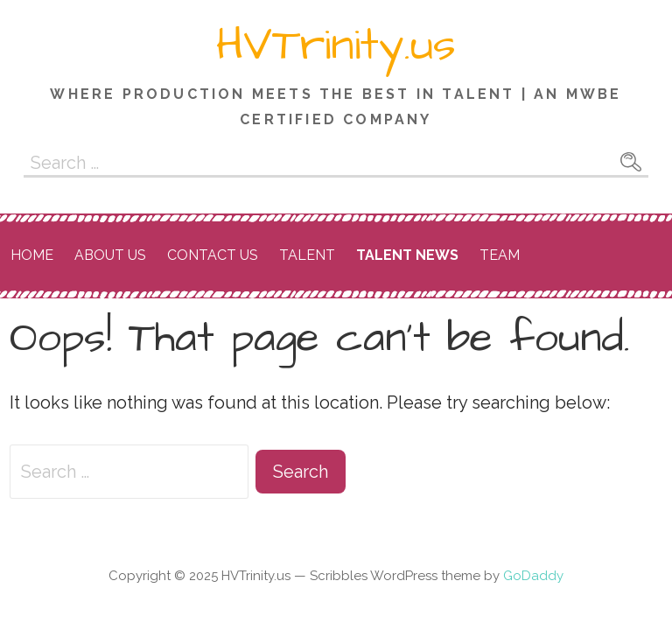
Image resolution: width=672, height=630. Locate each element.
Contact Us (213, 255)
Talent (307, 255)
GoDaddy (533, 576)
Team (500, 255)
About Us (110, 255)
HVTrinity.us (336, 45)
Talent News (407, 255)
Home (32, 255)
